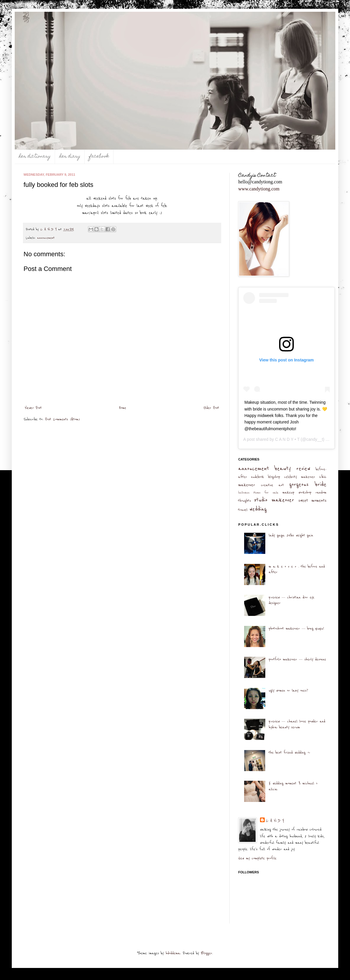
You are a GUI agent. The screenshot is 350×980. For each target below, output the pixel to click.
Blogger (206, 953)
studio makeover (274, 500)
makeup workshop (297, 492)
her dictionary (35, 157)
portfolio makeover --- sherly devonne (297, 659)
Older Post (211, 408)
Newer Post (33, 408)
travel (243, 510)
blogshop (274, 477)
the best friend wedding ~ (289, 753)
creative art (272, 485)
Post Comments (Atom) (62, 419)
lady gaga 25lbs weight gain (291, 535)
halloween (244, 493)
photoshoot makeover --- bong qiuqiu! (296, 629)
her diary (70, 157)
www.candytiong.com (259, 189)
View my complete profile (257, 858)
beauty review (292, 469)
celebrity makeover (300, 477)
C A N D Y (275, 821)
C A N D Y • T (287, 439)
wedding (258, 509)
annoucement (46, 238)
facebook (99, 157)
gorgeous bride (308, 484)
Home (123, 408)
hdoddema (173, 953)
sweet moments (312, 501)
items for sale (266, 493)
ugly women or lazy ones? (288, 691)
